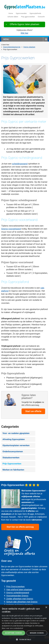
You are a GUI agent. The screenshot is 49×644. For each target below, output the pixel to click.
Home (11, 13)
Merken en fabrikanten (13, 470)
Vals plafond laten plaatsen (19, 590)
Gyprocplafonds (35, 13)
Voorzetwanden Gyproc (17, 596)
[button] (24, 640)
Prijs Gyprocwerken (12, 464)
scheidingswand (20, 164)
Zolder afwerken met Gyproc (20, 599)
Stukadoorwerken (11, 458)
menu (6, 39)
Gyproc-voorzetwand (11, 229)
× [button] (46, 607)
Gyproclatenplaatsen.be (12, 47)
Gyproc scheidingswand (18, 593)
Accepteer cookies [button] (14, 633)
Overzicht (41, 17)
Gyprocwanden (21, 13)
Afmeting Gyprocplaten (14, 439)
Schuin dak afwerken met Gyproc (22, 602)
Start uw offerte (33, 411)
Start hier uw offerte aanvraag (20, 527)
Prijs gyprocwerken (28, 17)
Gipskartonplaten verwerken (16, 445)
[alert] (24, 624)
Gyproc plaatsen (29, 47)
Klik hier (24, 33)
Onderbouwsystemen (13, 451)
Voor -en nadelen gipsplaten (16, 433)
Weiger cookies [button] (37, 633)
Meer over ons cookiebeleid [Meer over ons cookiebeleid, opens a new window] (12, 628)
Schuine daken (13, 17)
